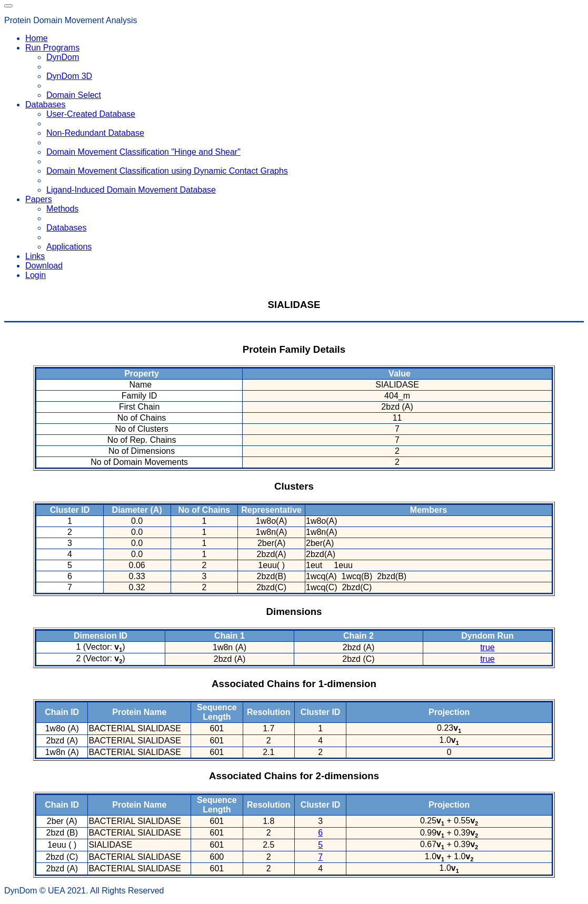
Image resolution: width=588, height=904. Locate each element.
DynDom (63, 57)
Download (44, 266)
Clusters (294, 486)
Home (37, 38)
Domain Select (74, 95)
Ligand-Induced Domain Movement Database (131, 190)
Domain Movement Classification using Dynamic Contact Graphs (167, 171)
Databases (67, 228)
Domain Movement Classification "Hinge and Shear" (143, 152)
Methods (62, 209)
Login (36, 275)
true (487, 647)
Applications (69, 247)
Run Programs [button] (52, 48)
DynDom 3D (69, 76)
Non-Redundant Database (95, 133)
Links (35, 256)
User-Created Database (91, 114)
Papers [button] (39, 199)
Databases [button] (46, 105)
